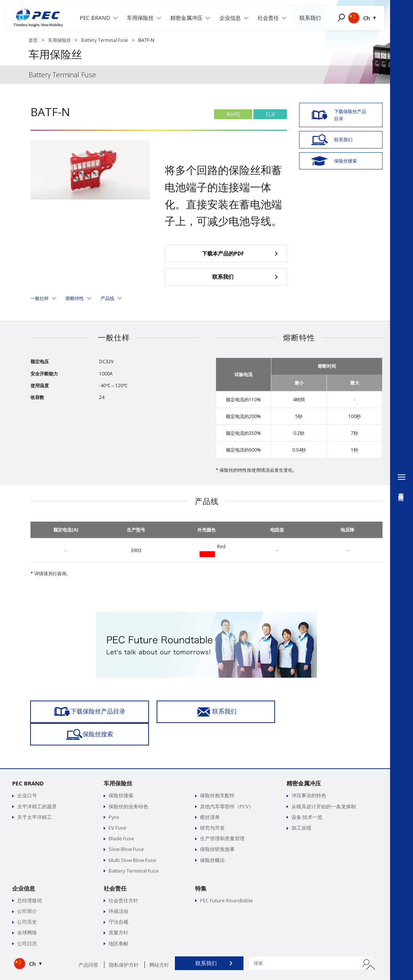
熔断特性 (75, 298)
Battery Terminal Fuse (105, 40)
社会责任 (115, 866)
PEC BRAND (28, 761)
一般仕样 (40, 298)
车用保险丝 (59, 40)
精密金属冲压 (304, 761)
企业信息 (24, 866)
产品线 (107, 298)
